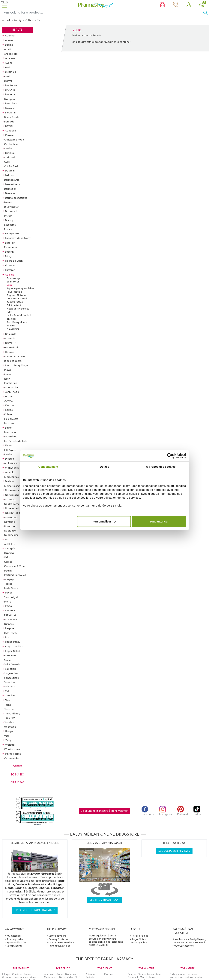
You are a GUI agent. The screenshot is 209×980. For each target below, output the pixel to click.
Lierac (9, 445)
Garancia (10, 338)
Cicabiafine (11, 144)
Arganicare (11, 54)
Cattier (9, 126)
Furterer (10, 270)
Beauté (17, 30)
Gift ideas (17, 783)
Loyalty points (15, 946)
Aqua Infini (13, 329)
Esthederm (10, 247)
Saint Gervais (12, 664)
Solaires (11, 326)
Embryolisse (12, 233)
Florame (10, 265)
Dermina (10, 193)
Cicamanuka (12, 758)
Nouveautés (11, 517)
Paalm (8, 571)
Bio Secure (11, 85)
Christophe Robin (14, 140)
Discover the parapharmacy (35, 910)
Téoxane (9, 709)
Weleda (10, 745)
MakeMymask (13, 463)
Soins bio (9, 682)
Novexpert (10, 526)
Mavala (10, 472)
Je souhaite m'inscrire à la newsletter (104, 811)
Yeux (9, 285)
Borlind (9, 45)
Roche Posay (13, 642)
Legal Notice (139, 939)
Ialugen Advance (14, 356)
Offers (17, 767)
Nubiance (10, 531)
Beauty (18, 20)
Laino (8, 428)
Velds (7, 557)
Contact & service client (61, 943)
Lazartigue (11, 436)
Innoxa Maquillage (16, 365)
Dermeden (10, 189)
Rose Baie (10, 655)
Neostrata (10, 499)
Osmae (8, 562)
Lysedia (10, 459)
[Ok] (206, 13)
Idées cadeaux (13, 361)
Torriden (9, 722)
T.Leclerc (10, 695)
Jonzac (8, 396)
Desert (8, 202)
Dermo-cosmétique (16, 198)
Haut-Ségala (12, 347)
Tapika (8, 584)
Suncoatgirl (11, 597)
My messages (14, 936)
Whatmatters (12, 749)
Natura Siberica (15, 495)
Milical (143, 977)
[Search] (102, 13)
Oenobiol (133, 977)
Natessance (12, 490)
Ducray (9, 220)
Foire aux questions (59, 946)
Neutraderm (11, 504)
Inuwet (8, 374)
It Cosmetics (11, 387)
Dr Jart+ (9, 216)
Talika (8, 705)
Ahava (9, 40)
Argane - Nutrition (17, 295)
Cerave (9, 135)
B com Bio (11, 72)
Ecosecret (10, 225)
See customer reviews (174, 851)
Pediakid (91, 977)
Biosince (10, 108)
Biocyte (132, 974)
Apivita (8, 49)
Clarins (8, 148)
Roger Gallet (12, 651)
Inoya (7, 370)
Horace (9, 352)
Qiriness (9, 624)
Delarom (10, 175)
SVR (7, 691)
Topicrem (10, 718)
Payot (9, 593)
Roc (7, 637)
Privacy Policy (139, 943)
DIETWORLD (11, 207)
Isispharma (11, 383)
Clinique (10, 153)
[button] (189, 5)
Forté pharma (177, 974)
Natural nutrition (194, 977)
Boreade (9, 122)
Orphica (9, 553)
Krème (8, 414)
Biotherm (10, 112)
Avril (8, 67)
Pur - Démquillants (17, 322)
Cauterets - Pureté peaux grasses (17, 300)
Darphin (10, 171)
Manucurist (12, 468)
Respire (9, 628)
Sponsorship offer (17, 943)
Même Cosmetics (14, 486)
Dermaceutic (12, 180)
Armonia (10, 58)
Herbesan (192, 974)
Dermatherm (12, 184)
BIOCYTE (10, 90)
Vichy (8, 740)
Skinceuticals (12, 678)
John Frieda (12, 392)
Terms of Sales (140, 936)
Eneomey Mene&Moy (18, 238)
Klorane (10, 405)
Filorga (9, 256)
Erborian (10, 243)
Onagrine (11, 548)
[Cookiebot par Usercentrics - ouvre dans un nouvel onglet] (170, 456)
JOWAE (9, 401)
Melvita (10, 481)
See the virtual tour (104, 900)
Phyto (8, 606)
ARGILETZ (10, 544)
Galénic (29, 20)
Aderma (10, 35)
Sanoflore (11, 669)
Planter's (10, 610)
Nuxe (8, 539)
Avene (9, 63)
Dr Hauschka (13, 211)
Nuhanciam (11, 535)
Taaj (8, 700)
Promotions (11, 619)
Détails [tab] (105, 467)
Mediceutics (11, 477)
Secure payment (57, 936)
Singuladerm (12, 673)
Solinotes (9, 686)
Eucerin (9, 252)
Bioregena (10, 99)
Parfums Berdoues (15, 575)
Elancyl (8, 229)
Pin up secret (13, 754)
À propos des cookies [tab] (161, 467)
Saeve (8, 660)
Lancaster (10, 432)
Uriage (9, 731)
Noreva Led (12, 508)
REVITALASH (11, 633)
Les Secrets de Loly (15, 441)
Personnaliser (104, 521)
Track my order (15, 939)
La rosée (9, 423)
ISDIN (7, 379)
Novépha (10, 522)
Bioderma (11, 94)
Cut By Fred (11, 166)
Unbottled (10, 727)
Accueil (6, 20)
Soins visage (13, 278)
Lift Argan (10, 450)
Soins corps (13, 282)
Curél (7, 162)
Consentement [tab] (48, 467)
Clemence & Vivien (15, 566)
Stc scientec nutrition (149, 974)
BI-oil (7, 76)
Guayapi (9, 579)
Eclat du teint (14, 305)
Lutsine (8, 454)
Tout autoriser (159, 521)
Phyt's (8, 602)
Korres (9, 410)
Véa (6, 736)
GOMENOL (11, 343)
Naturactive (176, 977)
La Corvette (11, 419)
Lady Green (11, 588)
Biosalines (11, 103)
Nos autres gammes (17, 513)
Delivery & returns (58, 939)
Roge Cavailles (14, 646)
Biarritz (8, 81)
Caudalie (10, 131)
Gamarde (11, 334)
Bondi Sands (12, 117)
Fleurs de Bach (14, 261)
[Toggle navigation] (4, 5)
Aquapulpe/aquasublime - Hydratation (20, 290)
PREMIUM (10, 615)
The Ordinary (12, 713)
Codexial (9, 157)
